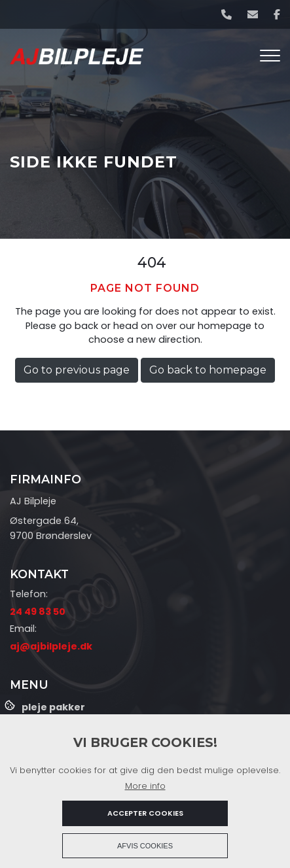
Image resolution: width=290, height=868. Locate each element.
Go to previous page (77, 370)
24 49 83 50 (38, 612)
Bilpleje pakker (47, 707)
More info (145, 786)
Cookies (11, 704)
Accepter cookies (145, 813)
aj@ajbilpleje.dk (51, 646)
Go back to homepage (208, 370)
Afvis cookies (145, 846)
